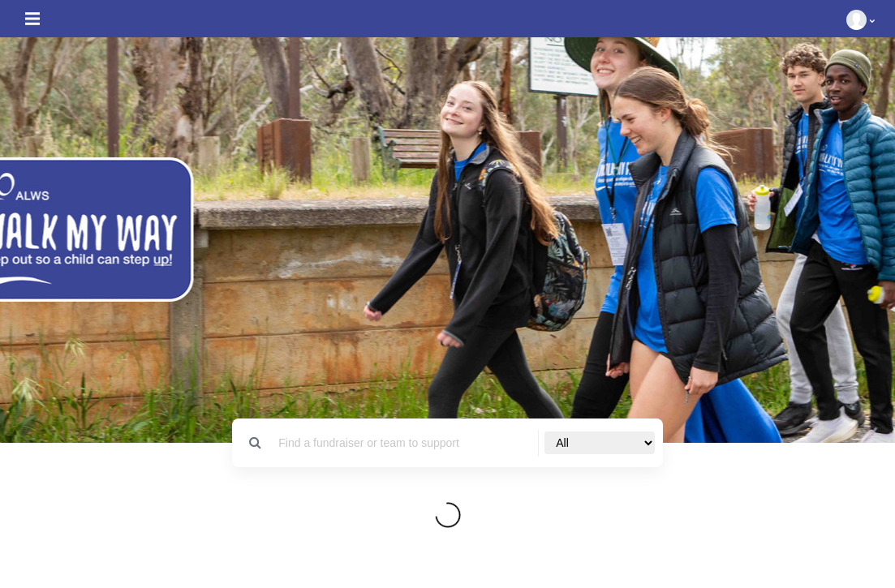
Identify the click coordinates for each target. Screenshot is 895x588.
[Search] (404, 443)
